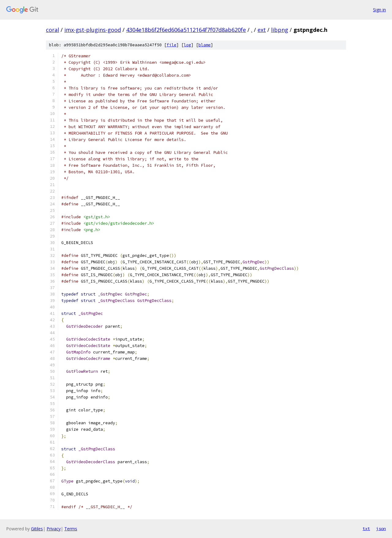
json (381, 528)
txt (366, 528)
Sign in (379, 10)
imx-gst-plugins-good (93, 30)
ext (262, 30)
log (187, 45)
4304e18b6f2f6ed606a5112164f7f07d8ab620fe (186, 30)
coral (53, 30)
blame (205, 45)
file (171, 45)
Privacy (54, 529)
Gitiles (37, 529)
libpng (280, 30)
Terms (71, 529)
